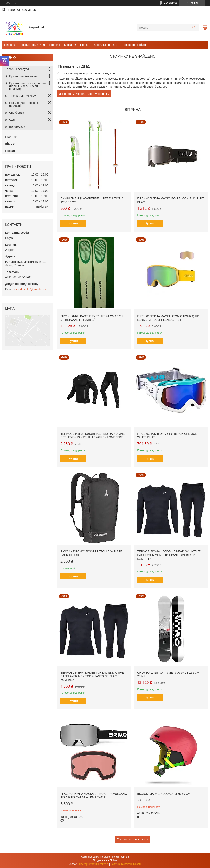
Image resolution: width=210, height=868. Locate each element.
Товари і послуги (30, 45)
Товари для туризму (23, 96)
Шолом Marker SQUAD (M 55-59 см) (164, 794)
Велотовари (17, 127)
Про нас (55, 45)
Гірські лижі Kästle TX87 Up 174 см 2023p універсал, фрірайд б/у (92, 318)
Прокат (85, 45)
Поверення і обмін (134, 45)
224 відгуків (171, 3)
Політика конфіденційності (126, 864)
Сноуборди (17, 113)
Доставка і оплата (106, 45)
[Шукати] (194, 28)
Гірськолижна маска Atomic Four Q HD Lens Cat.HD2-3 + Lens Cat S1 (168, 318)
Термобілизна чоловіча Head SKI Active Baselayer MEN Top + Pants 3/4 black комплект (169, 555)
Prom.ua (124, 857)
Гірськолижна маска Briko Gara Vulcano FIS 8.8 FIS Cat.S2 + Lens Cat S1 (94, 796)
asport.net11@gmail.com (30, 289)
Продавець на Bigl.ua (105, 860)
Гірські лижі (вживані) (23, 76)
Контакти (70, 45)
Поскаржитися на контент (94, 864)
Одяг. (13, 120)
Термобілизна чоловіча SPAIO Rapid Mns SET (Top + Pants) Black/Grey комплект (93, 436)
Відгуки (10, 143)
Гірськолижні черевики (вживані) (24, 104)
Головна (10, 45)
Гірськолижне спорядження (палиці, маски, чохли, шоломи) (27, 86)
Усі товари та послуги (131, 839)
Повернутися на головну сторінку (86, 94)
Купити (73, 223)
